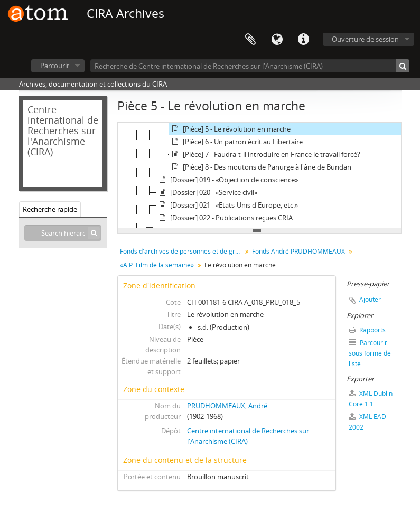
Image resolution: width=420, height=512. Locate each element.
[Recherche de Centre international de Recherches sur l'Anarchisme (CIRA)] (250, 66)
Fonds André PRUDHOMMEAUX (298, 251)
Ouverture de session (365, 39)
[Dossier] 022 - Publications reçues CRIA (225, 218)
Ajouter (370, 299)
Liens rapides (303, 40)
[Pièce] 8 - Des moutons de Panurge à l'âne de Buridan (260, 167)
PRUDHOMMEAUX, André (227, 406)
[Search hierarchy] (63, 233)
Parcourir (55, 66)
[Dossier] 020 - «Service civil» (207, 192)
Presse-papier (250, 40)
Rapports (367, 330)
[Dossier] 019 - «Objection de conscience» (227, 180)
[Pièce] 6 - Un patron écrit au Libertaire (236, 142)
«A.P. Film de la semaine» (157, 265)
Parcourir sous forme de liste (370, 353)
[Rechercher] (403, 66)
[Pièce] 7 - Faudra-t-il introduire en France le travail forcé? (265, 154)
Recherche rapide (50, 209)
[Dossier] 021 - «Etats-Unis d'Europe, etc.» (227, 205)
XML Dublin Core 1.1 (371, 399)
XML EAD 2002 (367, 422)
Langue (277, 40)
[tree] (259, 175)
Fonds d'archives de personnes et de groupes (182, 251)
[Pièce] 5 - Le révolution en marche (230, 129)
